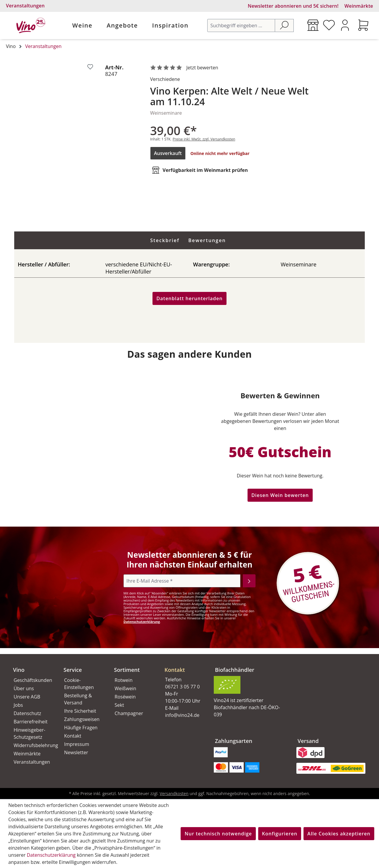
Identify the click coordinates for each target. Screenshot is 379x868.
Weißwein (125, 688)
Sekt (119, 705)
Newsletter (76, 752)
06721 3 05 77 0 (183, 687)
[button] (183, 665)
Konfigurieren (280, 834)
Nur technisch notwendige (218, 834)
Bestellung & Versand (78, 699)
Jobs (18, 705)
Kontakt (73, 736)
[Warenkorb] (363, 25)
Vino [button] (19, 670)
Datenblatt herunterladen (189, 298)
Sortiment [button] (127, 670)
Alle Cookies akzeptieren (339, 834)
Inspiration (170, 25)
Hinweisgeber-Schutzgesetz (29, 733)
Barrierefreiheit (30, 722)
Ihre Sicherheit (80, 711)
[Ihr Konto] (345, 25)
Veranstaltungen (25, 6)
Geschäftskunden (32, 680)
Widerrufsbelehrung (32, 745)
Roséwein (125, 697)
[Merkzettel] (329, 25)
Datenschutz (27, 713)
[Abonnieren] (249, 581)
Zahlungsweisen (82, 719)
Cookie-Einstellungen (79, 684)
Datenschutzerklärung (142, 622)
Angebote (122, 25)
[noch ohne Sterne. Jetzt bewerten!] (185, 68)
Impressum (77, 744)
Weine (82, 25)
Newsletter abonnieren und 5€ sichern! (293, 6)
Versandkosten (174, 793)
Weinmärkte (359, 6)
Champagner (129, 713)
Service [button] (73, 670)
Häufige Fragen (81, 728)
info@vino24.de (182, 715)
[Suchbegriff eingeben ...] (241, 25)
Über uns (24, 688)
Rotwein (123, 680)
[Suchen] (284, 25)
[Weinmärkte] (313, 25)
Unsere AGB (27, 697)
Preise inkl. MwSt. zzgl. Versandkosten (204, 139)
